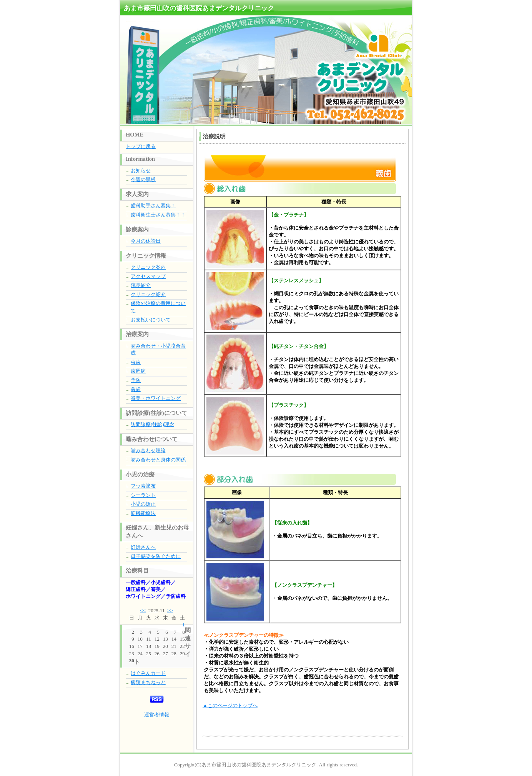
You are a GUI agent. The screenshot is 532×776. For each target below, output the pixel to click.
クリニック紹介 (148, 294)
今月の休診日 (146, 241)
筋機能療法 (143, 513)
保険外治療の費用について (158, 307)
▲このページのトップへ (230, 705)
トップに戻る (141, 146)
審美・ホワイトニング (156, 398)
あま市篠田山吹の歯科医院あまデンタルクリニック (199, 8)
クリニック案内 (148, 267)
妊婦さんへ (143, 547)
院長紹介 (141, 285)
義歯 (136, 389)
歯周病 (138, 371)
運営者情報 (157, 715)
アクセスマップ (148, 276)
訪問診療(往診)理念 (152, 424)
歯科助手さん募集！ (153, 206)
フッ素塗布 (143, 486)
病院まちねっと (148, 682)
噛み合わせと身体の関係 (158, 460)
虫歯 (136, 362)
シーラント (143, 495)
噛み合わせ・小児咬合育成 (158, 350)
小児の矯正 (143, 504)
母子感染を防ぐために (156, 556)
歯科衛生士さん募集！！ (158, 215)
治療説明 (214, 137)
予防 (136, 380)
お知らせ (141, 171)
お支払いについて (151, 320)
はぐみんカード (148, 673)
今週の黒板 (143, 179)
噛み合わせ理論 (148, 450)
